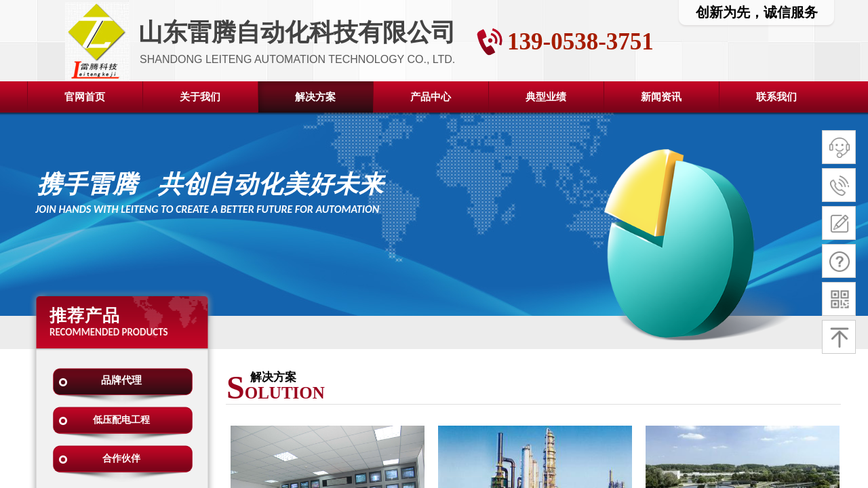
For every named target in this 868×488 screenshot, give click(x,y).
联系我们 (776, 97)
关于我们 (200, 97)
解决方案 (315, 97)
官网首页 (85, 97)
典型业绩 (546, 97)
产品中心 (431, 97)
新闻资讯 (661, 97)
